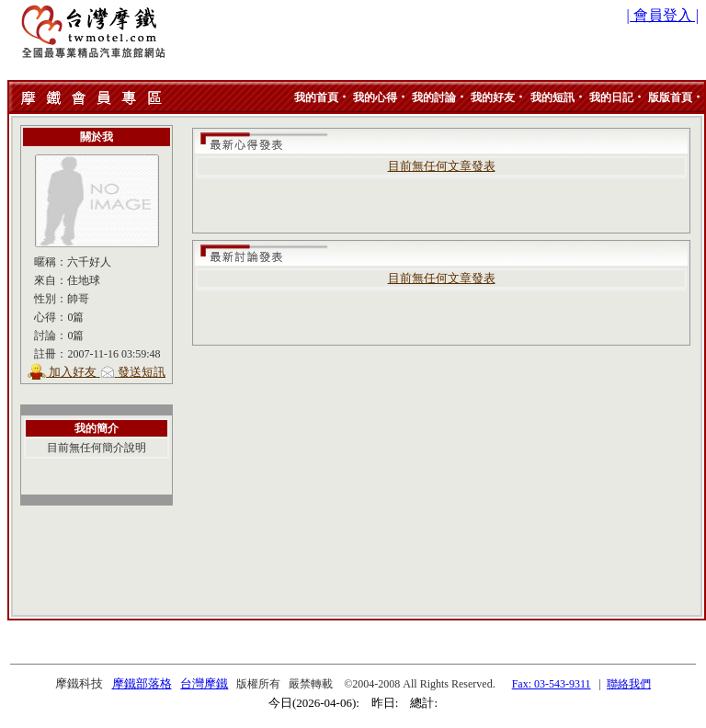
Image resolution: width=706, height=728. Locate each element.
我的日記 (611, 97)
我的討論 (434, 97)
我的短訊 (552, 97)
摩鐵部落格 (142, 683)
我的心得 (375, 97)
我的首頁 (316, 97)
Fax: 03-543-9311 (552, 684)
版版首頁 (670, 97)
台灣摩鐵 (204, 683)
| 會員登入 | (663, 15)
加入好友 (73, 372)
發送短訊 (142, 372)
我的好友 (493, 97)
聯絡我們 (629, 684)
